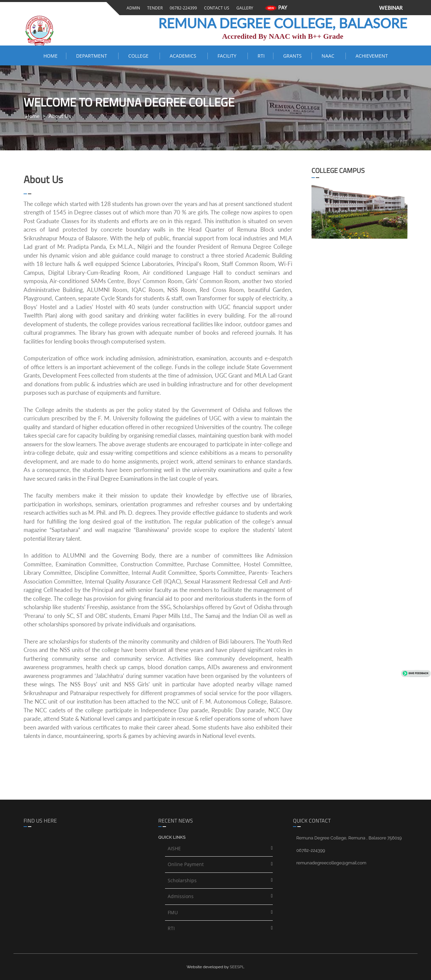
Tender (154, 8)
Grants (293, 56)
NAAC (329, 56)
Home (51, 56)
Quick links (172, 837)
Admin (132, 8)
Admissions (181, 896)
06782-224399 (182, 8)
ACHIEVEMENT (372, 56)
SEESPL (237, 967)
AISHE (174, 848)
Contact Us (216, 8)
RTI (261, 56)
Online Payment (186, 864)
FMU (173, 912)
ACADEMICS (184, 56)
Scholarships (182, 880)
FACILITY (228, 56)
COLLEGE (140, 56)
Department (93, 56)
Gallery (244, 8)
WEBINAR (391, 8)
